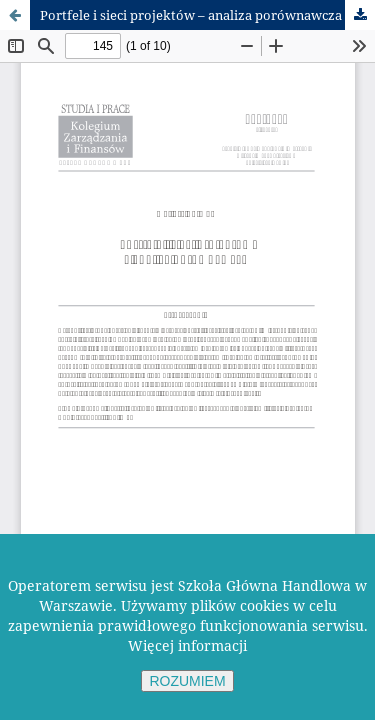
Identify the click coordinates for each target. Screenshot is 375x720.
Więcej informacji (187, 645)
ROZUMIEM (187, 681)
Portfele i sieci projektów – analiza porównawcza (191, 15)
